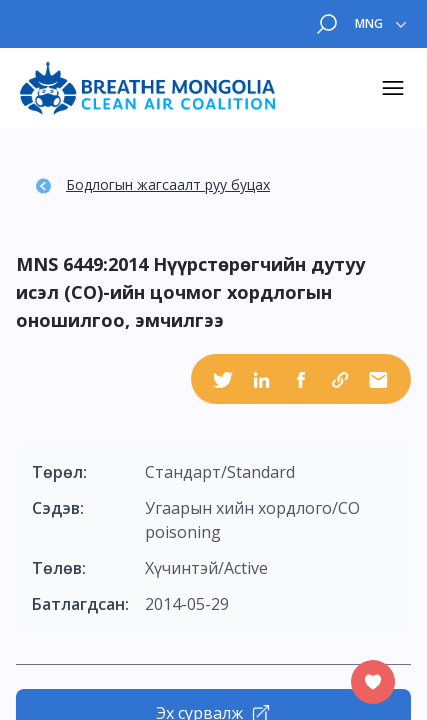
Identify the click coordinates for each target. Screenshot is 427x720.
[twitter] (223, 379)
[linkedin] (262, 379)
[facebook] (301, 379)
